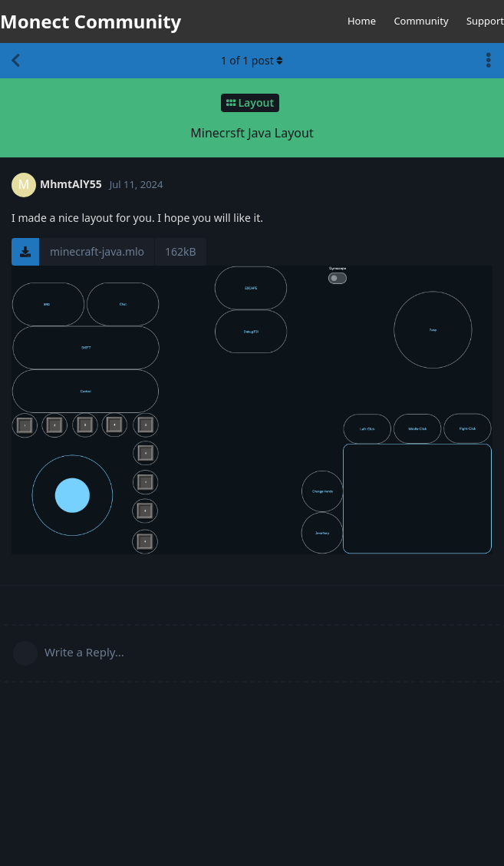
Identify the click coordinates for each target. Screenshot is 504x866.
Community (421, 21)
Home (362, 21)
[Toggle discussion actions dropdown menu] (489, 61)
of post (252, 60)
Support (485, 21)
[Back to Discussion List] (15, 61)
